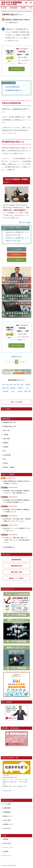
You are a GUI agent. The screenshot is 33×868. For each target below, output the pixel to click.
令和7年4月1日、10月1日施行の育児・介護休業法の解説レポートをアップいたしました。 (17, 520)
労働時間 (20, 388)
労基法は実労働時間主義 (12, 87)
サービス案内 (7, 804)
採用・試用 (20, 385)
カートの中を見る (17, 402)
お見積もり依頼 (17, 572)
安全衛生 (20, 391)
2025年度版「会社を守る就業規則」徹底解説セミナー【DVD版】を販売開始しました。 (17, 501)
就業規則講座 (7, 808)
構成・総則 (13, 385)
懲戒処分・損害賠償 (9, 467)
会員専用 (6, 851)
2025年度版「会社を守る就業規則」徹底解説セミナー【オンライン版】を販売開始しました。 (17, 492)
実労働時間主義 (17, 109)
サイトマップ (7, 856)
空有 (19, 235)
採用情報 (6, 839)
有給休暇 (5, 391)
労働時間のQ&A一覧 (16, 357)
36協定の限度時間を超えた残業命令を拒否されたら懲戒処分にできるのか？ (17, 482)
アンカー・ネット (8, 847)
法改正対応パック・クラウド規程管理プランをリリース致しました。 (17, 529)
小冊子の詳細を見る (17, 69)
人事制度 (28, 385)
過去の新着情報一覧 (9, 547)
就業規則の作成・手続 (10, 422)
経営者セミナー (8, 816)
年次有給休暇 (7, 455)
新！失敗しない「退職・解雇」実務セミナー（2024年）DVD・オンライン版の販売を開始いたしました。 (17, 540)
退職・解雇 (5, 388)
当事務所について (8, 824)
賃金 (13, 391)
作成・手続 (5, 385)
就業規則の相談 (17, 566)
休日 (27, 388)
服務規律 (13, 388)
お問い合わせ (7, 828)
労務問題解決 (7, 812)
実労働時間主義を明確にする (14, 90)
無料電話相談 (17, 560)
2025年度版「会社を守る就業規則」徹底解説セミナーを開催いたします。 (17, 511)
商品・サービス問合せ (17, 578)
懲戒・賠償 (28, 391)
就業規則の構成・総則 (10, 426)
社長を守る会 (7, 843)
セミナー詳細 (25, 222)
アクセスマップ (7, 790)
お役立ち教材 (7, 820)
